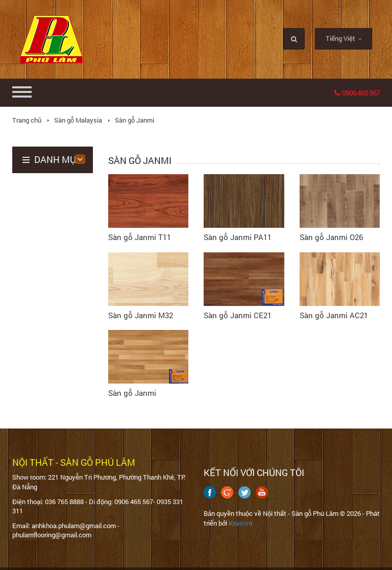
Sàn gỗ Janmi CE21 (238, 315)
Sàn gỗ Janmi (134, 120)
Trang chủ (27, 120)
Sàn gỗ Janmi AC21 (334, 315)
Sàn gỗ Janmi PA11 (238, 237)
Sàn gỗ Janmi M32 (141, 315)
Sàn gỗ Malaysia (78, 120)
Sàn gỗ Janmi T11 (140, 237)
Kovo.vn (240, 523)
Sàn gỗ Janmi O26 (331, 237)
